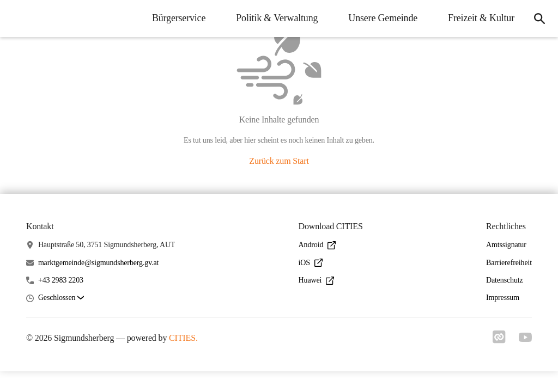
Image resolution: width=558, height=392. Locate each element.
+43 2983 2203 (61, 280)
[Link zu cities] (499, 340)
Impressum (503, 298)
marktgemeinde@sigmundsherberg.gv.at (98, 263)
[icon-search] (539, 19)
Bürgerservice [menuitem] (179, 18)
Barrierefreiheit (509, 263)
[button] (61, 298)
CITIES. (183, 338)
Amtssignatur (506, 245)
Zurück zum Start (279, 161)
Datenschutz (505, 280)
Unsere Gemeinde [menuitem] (383, 18)
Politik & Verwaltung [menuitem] (277, 18)
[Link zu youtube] (525, 339)
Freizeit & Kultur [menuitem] (481, 18)
